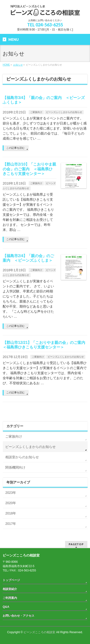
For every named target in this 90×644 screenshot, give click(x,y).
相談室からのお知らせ (22, 457)
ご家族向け (36, 112)
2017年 (11, 524)
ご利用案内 (10, 598)
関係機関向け (15, 467)
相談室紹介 (10, 589)
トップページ (11, 580)
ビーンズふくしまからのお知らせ (64, 112)
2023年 (11, 493)
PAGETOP (76, 544)
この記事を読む (15, 148)
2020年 (11, 503)
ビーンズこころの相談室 (39, 632)
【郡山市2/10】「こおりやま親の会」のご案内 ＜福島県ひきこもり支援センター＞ (29, 169)
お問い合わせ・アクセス (18, 616)
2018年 (11, 513)
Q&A (6, 607)
